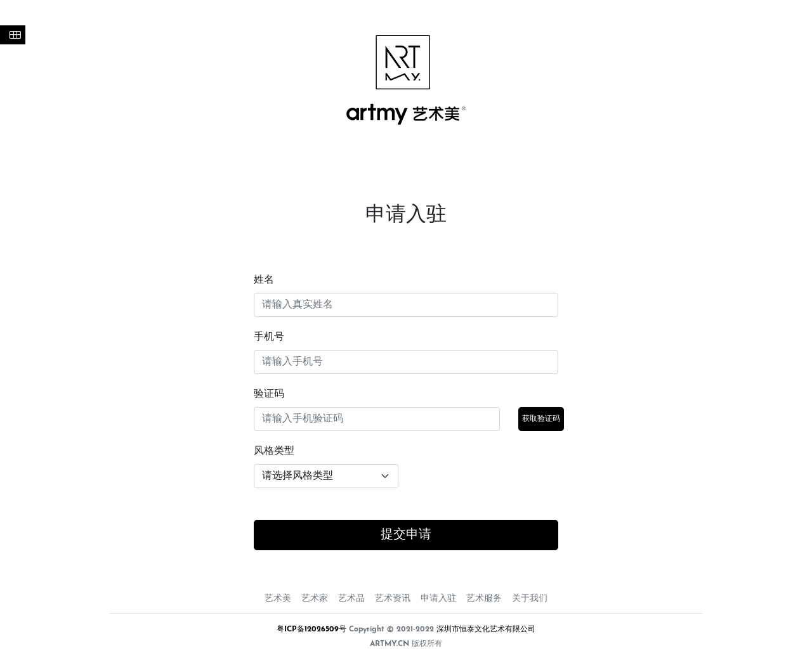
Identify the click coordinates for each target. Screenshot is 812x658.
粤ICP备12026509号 (311, 629)
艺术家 (315, 599)
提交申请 (406, 535)
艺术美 (278, 599)
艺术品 (351, 599)
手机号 (269, 337)
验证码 (269, 394)
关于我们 (530, 599)
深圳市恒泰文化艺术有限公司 (486, 629)
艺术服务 (484, 599)
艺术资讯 (393, 599)
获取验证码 (541, 419)
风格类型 (274, 451)
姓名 (264, 280)
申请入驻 (438, 599)
